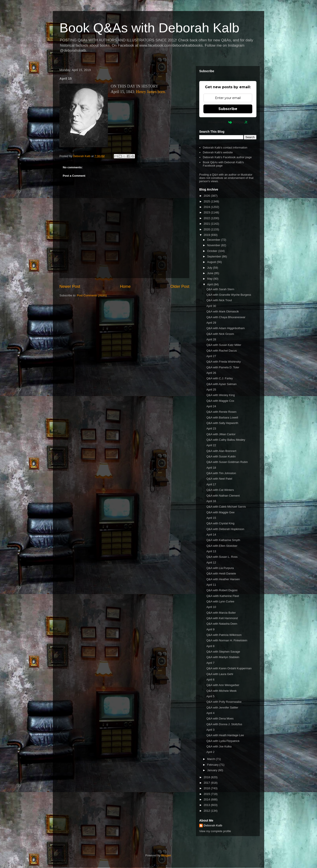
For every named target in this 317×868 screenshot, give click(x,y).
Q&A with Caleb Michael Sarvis (226, 507)
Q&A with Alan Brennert (221, 451)
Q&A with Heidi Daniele (221, 573)
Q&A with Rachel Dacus (221, 351)
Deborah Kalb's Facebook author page (227, 157)
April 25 (211, 390)
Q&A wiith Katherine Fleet (223, 596)
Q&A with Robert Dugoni (222, 590)
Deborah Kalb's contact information (225, 148)
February (213, 765)
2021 (207, 224)
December (214, 240)
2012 (207, 811)
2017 (207, 783)
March (212, 759)
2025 (207, 201)
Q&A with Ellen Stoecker (222, 546)
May (210, 279)
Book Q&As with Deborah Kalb (149, 28)
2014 (207, 799)
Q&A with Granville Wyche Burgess (229, 295)
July (210, 268)
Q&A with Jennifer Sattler (222, 707)
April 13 (211, 551)
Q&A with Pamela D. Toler (223, 367)
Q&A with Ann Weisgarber (223, 685)
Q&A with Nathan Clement (223, 496)
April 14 (211, 535)
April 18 (211, 468)
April (210, 284)
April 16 (211, 501)
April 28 (211, 339)
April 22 (211, 445)
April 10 (211, 607)
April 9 (210, 629)
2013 (207, 805)
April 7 (210, 663)
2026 (207, 196)
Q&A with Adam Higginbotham (225, 328)
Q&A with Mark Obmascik (222, 311)
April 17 (211, 484)
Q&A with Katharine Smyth (223, 540)
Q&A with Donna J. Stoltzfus (224, 724)
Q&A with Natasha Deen (222, 624)
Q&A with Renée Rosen (221, 412)
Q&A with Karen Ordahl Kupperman (229, 668)
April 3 (210, 730)
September (215, 256)
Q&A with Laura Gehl (220, 674)
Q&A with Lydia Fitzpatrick (223, 741)
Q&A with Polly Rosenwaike (224, 702)
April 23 (211, 428)
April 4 (210, 713)
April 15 (211, 518)
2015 (207, 794)
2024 (207, 207)
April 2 (210, 752)
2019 (207, 235)
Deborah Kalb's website (218, 152)
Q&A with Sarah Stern (220, 289)
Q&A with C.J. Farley (219, 378)
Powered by (228, 122)
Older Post (180, 286)
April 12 (211, 562)
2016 (207, 788)
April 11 (211, 585)
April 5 (210, 696)
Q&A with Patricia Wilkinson (224, 635)
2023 (207, 212)
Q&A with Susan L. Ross (222, 557)
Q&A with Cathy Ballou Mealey (226, 440)
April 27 (211, 356)
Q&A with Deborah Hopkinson (225, 529)
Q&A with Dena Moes (220, 718)
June (211, 273)
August (212, 262)
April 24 (211, 406)
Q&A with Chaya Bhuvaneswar (226, 317)
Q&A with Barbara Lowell (222, 417)
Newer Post (70, 286)
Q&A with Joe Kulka (219, 746)
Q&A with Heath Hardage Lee (225, 735)
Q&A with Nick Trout (219, 300)
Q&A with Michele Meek (221, 691)
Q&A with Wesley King (220, 395)
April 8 (210, 646)
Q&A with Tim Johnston (221, 473)
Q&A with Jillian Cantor (221, 434)
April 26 (211, 373)
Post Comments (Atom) (92, 295)
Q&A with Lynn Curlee (220, 601)
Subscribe (228, 109)
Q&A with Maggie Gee (220, 512)
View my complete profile (215, 831)
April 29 (211, 323)
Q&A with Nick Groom (220, 334)
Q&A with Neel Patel (219, 479)
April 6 (210, 680)
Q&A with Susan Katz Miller (224, 345)
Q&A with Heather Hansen (223, 579)
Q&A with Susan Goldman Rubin (227, 462)
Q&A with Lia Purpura (220, 568)
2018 (207, 777)
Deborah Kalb (213, 825)
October (213, 251)
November (214, 245)
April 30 (211, 306)
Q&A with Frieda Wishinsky (223, 362)
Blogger (166, 855)
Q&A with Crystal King (220, 523)
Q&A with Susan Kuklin (221, 456)
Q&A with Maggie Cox (220, 401)
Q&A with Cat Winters (220, 490)
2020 (207, 229)
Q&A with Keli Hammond (222, 618)
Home (125, 286)
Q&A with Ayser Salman (221, 384)
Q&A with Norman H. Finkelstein (227, 640)
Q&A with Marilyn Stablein (223, 657)
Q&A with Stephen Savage (223, 652)
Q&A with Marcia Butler (221, 613)
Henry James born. (151, 92)
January (213, 770)
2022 (207, 218)
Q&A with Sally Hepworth (222, 423)
